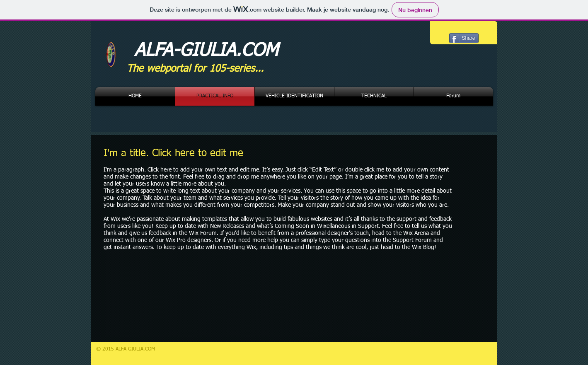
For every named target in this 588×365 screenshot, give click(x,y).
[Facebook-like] (456, 29)
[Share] (464, 38)
